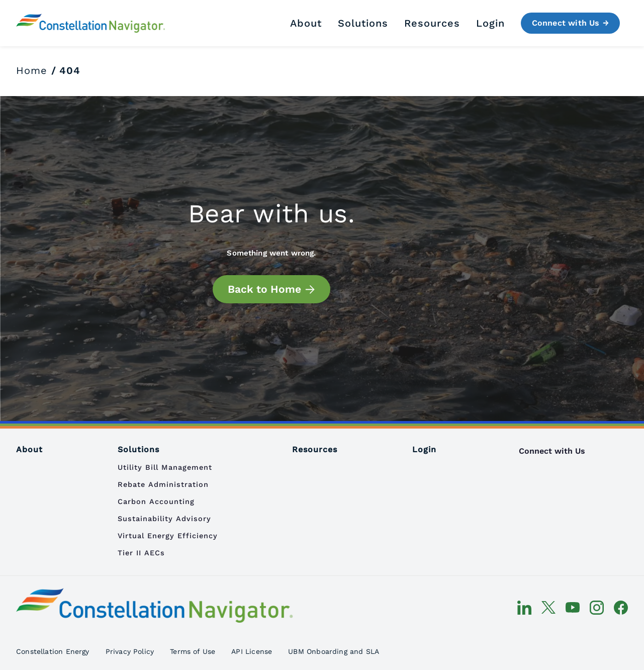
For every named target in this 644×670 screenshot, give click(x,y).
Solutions (363, 23)
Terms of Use (193, 651)
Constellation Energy (53, 651)
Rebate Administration (163, 484)
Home (32, 70)
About (306, 23)
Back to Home (264, 289)
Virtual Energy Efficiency (168, 536)
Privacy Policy (130, 651)
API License (252, 651)
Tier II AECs (141, 553)
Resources (432, 23)
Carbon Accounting (156, 501)
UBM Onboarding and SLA (334, 651)
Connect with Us (566, 23)
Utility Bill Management (165, 467)
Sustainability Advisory (164, 519)
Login (490, 23)
